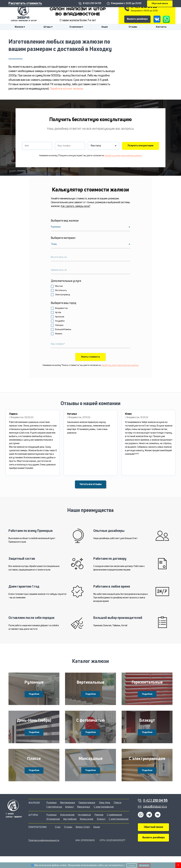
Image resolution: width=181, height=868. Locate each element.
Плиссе (34, 768)
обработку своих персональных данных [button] (123, 156)
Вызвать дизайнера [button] (137, 19)
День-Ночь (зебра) (34, 726)
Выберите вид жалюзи (65, 221)
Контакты (161, 27)
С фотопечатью (90, 726)
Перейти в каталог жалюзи (66, 89)
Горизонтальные (147, 684)
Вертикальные (90, 684)
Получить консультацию (141, 146)
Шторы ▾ (48, 27)
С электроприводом (147, 768)
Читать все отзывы (91, 484)
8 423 (144, 7)
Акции (105, 27)
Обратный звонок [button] (153, 839)
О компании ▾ (76, 27)
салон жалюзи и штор (24, 21)
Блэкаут (147, 726)
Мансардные (91, 768)
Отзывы (133, 27)
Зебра (23, 18)
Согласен (132, 865)
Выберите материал (63, 238)
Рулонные (34, 684)
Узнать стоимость (90, 357)
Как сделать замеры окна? (76, 206)
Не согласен (144, 865)
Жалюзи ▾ (20, 27)
